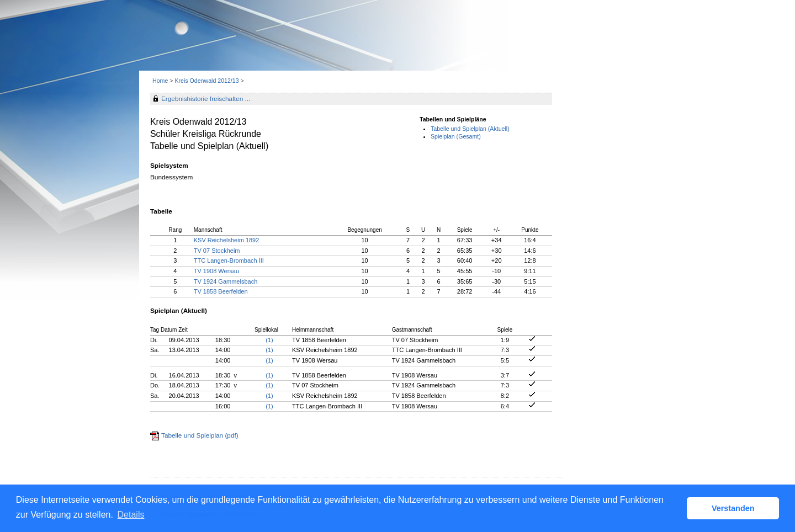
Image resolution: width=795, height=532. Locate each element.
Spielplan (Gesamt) (456, 136)
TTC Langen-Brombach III (229, 260)
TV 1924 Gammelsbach (226, 281)
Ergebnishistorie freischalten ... (206, 99)
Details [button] (131, 515)
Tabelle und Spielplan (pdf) (200, 435)
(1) (269, 340)
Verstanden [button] (733, 508)
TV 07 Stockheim (217, 251)
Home (160, 81)
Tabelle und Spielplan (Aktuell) (470, 129)
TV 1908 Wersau (216, 271)
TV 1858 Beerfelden (221, 291)
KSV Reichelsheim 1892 (227, 240)
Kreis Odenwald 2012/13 (207, 81)
